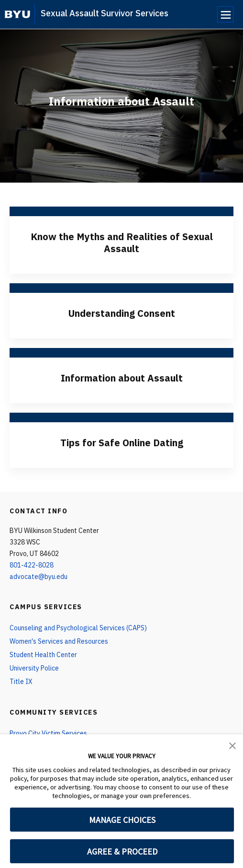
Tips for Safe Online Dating (122, 443)
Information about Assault (122, 378)
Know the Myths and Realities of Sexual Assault (122, 243)
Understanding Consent (122, 313)
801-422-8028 (32, 565)
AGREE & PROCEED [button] (122, 851)
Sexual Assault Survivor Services (105, 13)
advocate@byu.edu (39, 577)
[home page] (17, 14)
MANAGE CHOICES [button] (122, 820)
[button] (232, 745)
